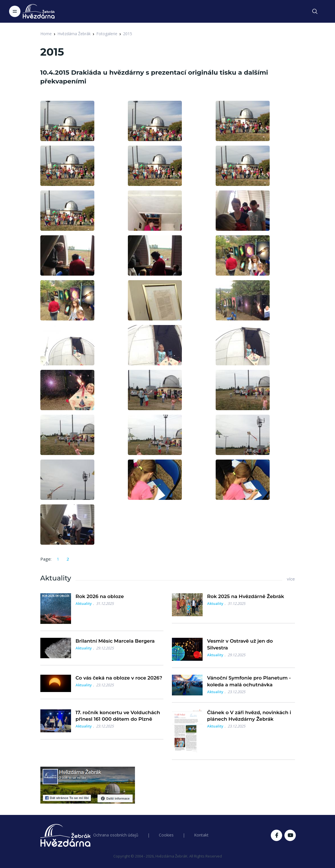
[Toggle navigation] (15, 11)
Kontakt (201, 835)
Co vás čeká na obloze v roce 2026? (119, 678)
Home (46, 34)
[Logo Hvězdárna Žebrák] (39, 11)
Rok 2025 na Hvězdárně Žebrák (246, 596)
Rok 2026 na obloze (100, 596)
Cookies (166, 835)
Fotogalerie (107, 34)
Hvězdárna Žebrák (74, 34)
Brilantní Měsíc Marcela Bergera (115, 641)
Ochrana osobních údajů (116, 835)
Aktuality (84, 603)
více (291, 579)
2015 (128, 34)
